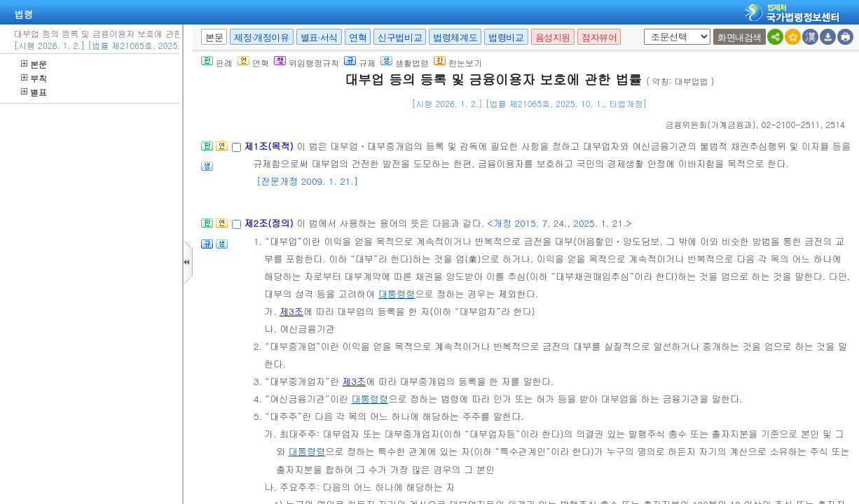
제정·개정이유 (261, 37)
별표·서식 (319, 37)
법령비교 (506, 37)
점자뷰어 (599, 37)
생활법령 (405, 63)
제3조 (291, 311)
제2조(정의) (270, 223)
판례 (217, 63)
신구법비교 (400, 37)
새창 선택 (641, 29)
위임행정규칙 (307, 63)
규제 (360, 63)
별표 (34, 92)
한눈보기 (458, 63)
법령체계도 (455, 37)
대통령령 (397, 294)
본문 (34, 64)
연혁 (358, 37)
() (711, 124)
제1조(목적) (270, 146)
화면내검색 (740, 37)
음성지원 (553, 37)
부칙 (34, 78)
